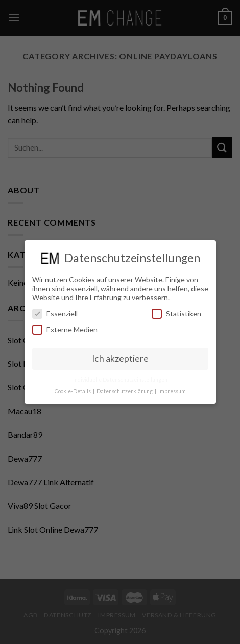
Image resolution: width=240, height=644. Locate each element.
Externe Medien (65, 329)
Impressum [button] (172, 391)
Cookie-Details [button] (73, 391)
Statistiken (176, 314)
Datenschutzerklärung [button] (125, 391)
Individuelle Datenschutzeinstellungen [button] (120, 380)
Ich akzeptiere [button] (120, 358)
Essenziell (55, 314)
